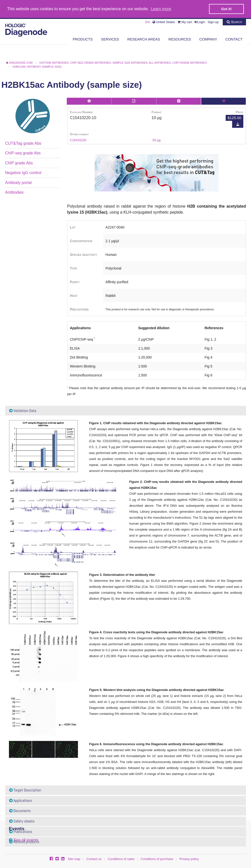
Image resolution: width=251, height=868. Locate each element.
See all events (26, 840)
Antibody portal (18, 182)
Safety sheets (22, 821)
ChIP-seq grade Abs (23, 153)
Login (200, 22)
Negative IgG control (23, 172)
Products (83, 39)
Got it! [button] (226, 9)
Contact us (94, 859)
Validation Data (23, 410)
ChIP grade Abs (19, 163)
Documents (20, 811)
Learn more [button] (161, 9)
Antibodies (15, 192)
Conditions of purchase (157, 859)
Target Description (25, 790)
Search (234, 22)
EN (147, 22)
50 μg (156, 140)
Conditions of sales (121, 859)
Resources (180, 39)
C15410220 (78, 140)
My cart (185, 22)
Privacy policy (189, 859)
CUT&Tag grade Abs (23, 143)
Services (110, 39)
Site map (74, 859)
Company (208, 39)
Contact (234, 39)
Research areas (144, 39)
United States (164, 22)
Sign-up (213, 22)
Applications (21, 800)
